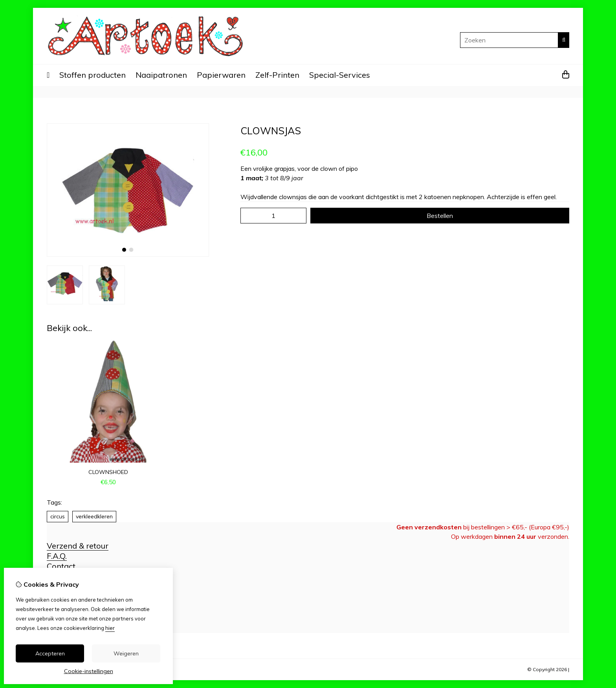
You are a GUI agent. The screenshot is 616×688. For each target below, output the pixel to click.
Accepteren (50, 653)
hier (110, 628)
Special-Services (340, 75)
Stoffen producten (93, 75)
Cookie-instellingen (89, 671)
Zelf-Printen (277, 75)
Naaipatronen (161, 75)
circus (58, 516)
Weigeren (126, 653)
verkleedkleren (94, 516)
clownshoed (108, 472)
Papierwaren (221, 75)
